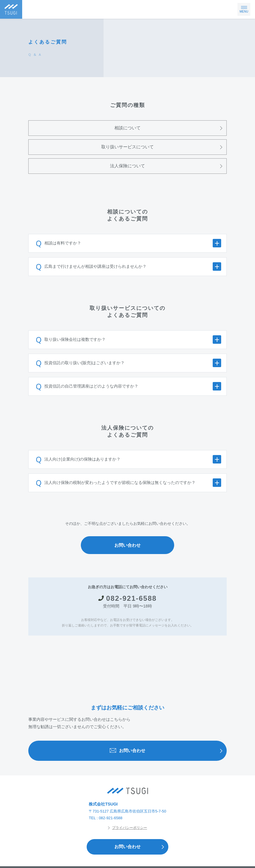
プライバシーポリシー (127, 828)
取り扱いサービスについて (164, 147)
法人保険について (168, 166)
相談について (170, 128)
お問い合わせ (127, 545)
